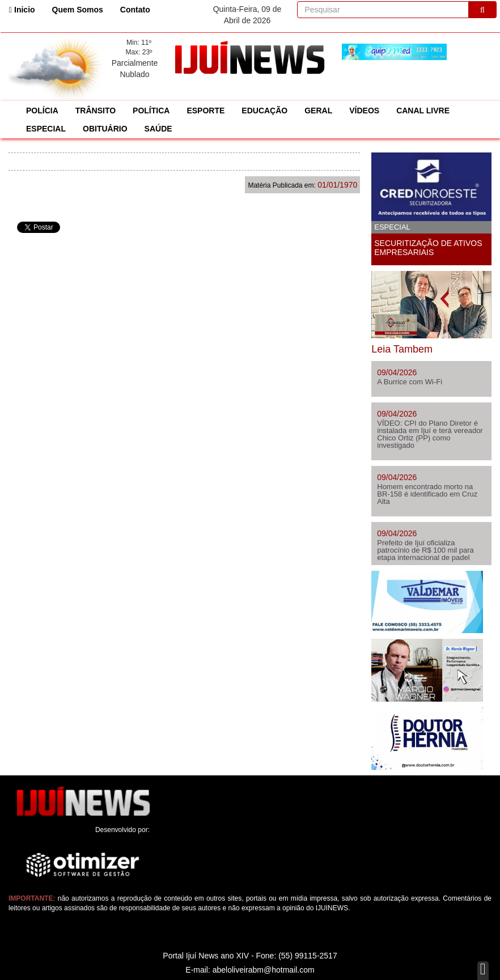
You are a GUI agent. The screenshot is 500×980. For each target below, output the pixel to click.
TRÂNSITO (96, 111)
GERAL (318, 111)
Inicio (26, 9)
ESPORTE (205, 111)
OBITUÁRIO (105, 129)
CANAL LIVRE (423, 111)
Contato (135, 10)
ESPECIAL (46, 129)
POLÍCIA (42, 111)
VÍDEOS (364, 111)
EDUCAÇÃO (264, 111)
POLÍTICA (151, 111)
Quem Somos (78, 10)
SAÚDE (158, 129)
